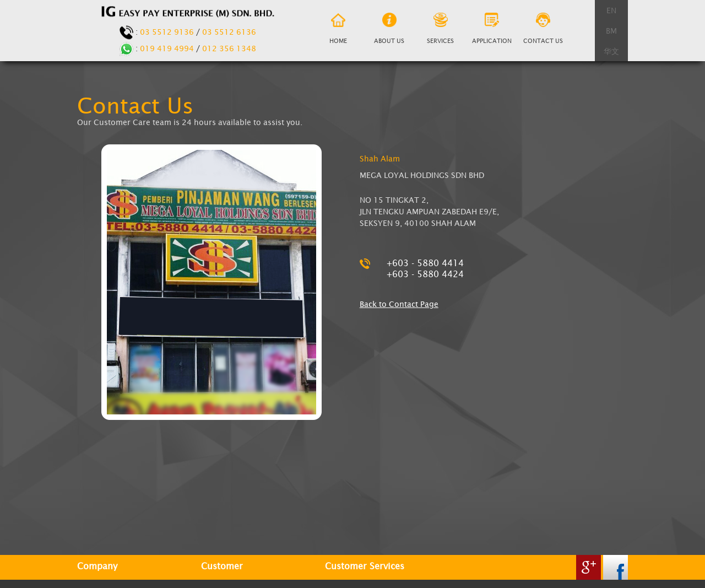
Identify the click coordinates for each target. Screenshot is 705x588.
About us (389, 29)
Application (492, 29)
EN (611, 10)
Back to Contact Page (399, 304)
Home (338, 30)
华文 (611, 51)
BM (611, 31)
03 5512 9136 (167, 32)
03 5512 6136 (229, 32)
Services (440, 29)
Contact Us (543, 29)
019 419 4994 (167, 48)
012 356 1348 (229, 48)
